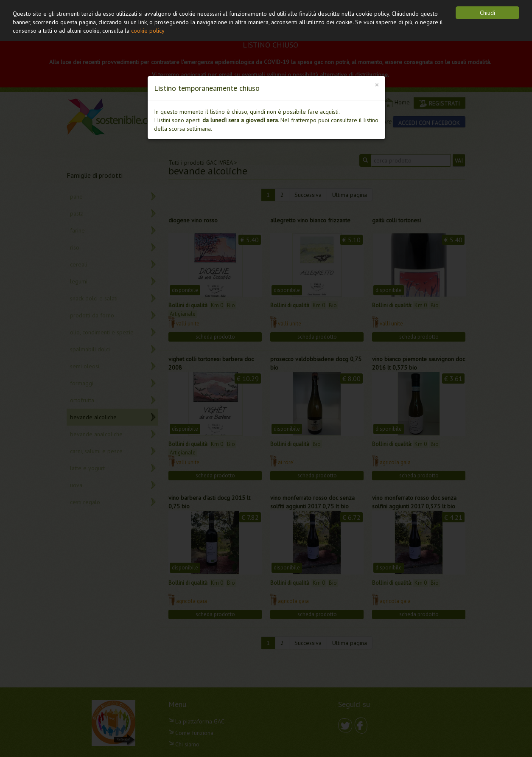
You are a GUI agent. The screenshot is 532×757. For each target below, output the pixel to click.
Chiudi (487, 13)
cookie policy (148, 31)
